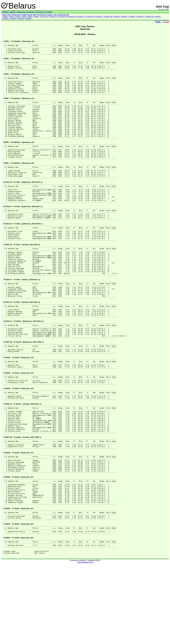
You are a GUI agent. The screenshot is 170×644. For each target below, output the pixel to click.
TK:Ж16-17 (53, 17)
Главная (5, 12)
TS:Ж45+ (132, 17)
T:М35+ (24, 17)
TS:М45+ (13, 18)
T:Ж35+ (11, 17)
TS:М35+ (6, 18)
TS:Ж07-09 (108, 17)
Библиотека (21, 12)
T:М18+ (18, 17)
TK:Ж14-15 (62, 17)
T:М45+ (30, 17)
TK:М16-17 (81, 17)
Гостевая (49, 12)
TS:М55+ (21, 18)
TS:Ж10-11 (99, 17)
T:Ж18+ (5, 17)
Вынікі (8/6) (7, 15)
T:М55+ (36, 17)
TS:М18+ (157, 17)
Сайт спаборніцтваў (61, 15)
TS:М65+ (28, 18)
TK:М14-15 (90, 17)
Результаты (40, 12)
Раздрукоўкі (16, 15)
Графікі (24, 15)
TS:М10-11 (140, 17)
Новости (13, 12)
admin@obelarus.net (85, 642)
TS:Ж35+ (124, 17)
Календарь (31, 12)
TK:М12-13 (72, 17)
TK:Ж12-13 (44, 17)
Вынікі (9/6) (32, 15)
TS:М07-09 (149, 17)
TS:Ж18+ (116, 17)
